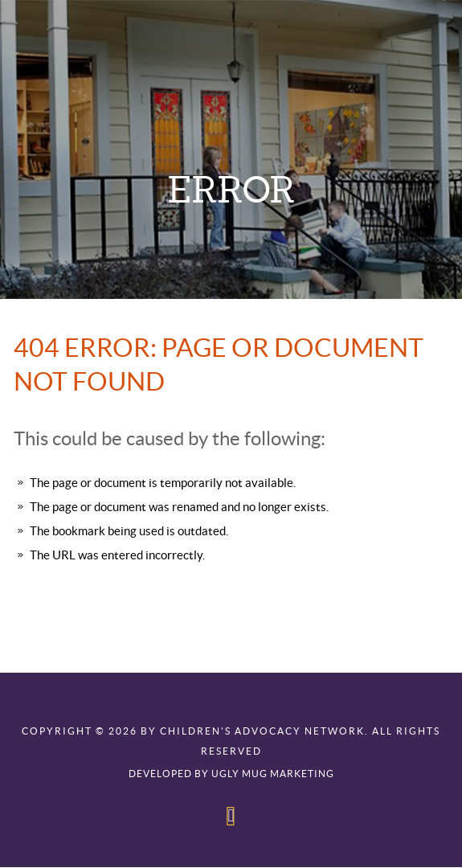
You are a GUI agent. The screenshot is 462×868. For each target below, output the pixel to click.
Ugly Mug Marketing (273, 774)
